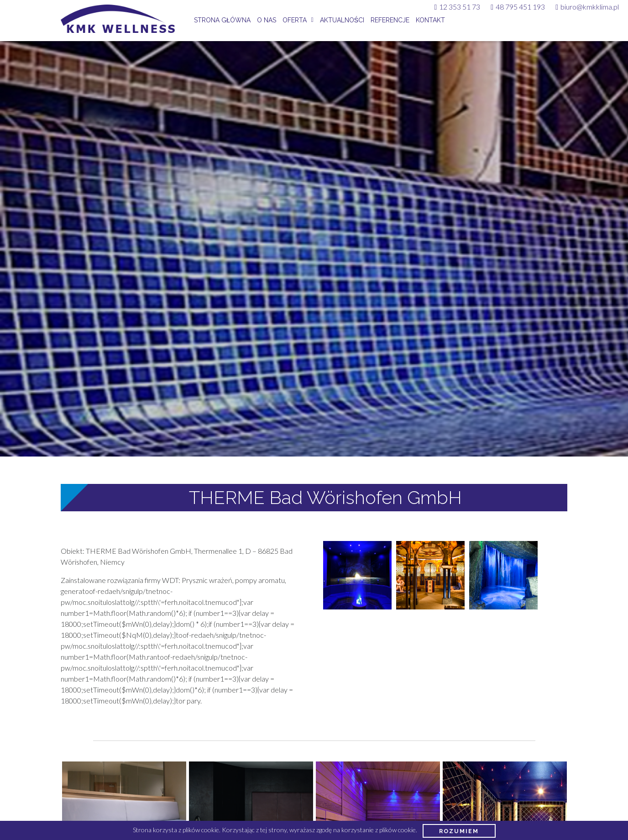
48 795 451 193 (518, 7)
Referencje (390, 20)
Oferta (295, 20)
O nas (267, 20)
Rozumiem (459, 831)
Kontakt (430, 20)
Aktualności (342, 20)
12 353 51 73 (457, 7)
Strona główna (222, 20)
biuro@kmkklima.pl (587, 7)
